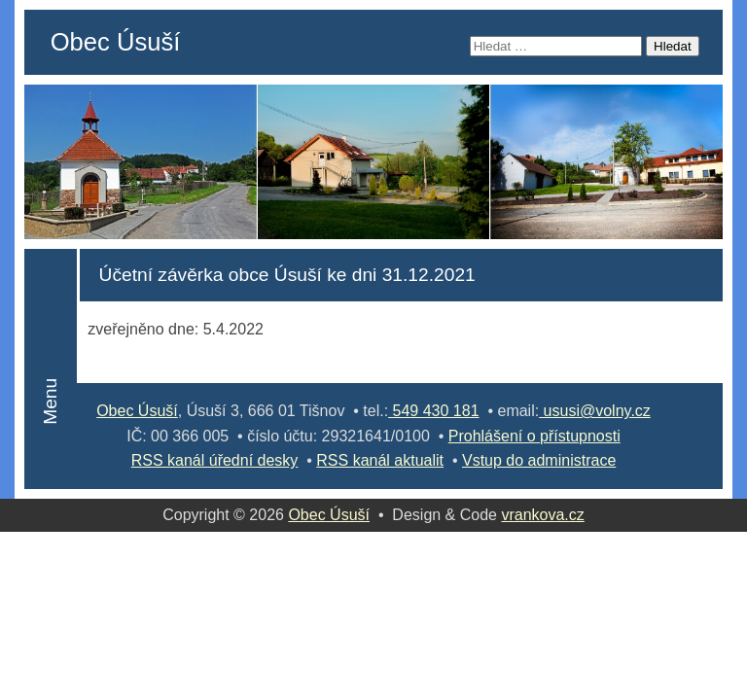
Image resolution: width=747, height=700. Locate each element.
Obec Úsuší (116, 42)
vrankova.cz (542, 515)
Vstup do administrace (539, 460)
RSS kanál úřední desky (215, 460)
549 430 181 (433, 411)
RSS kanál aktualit (380, 460)
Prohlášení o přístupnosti (534, 436)
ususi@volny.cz (595, 411)
